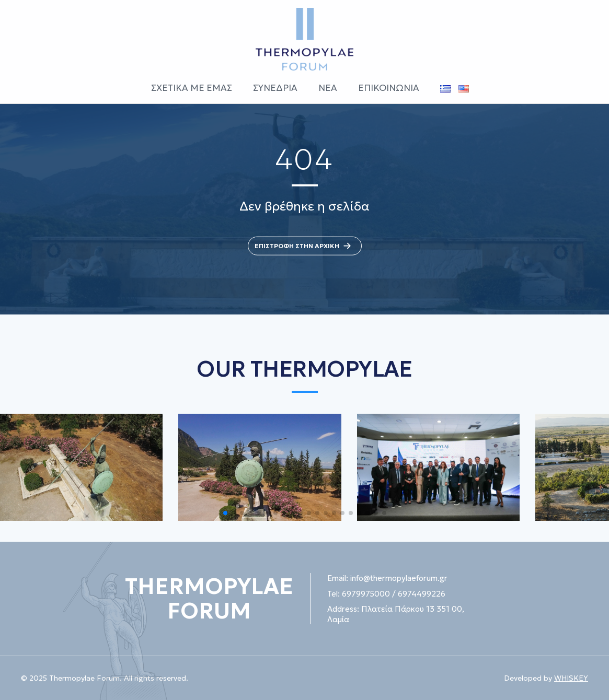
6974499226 (422, 594)
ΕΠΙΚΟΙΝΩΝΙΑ (389, 88)
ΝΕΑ (328, 88)
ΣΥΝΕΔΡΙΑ (275, 88)
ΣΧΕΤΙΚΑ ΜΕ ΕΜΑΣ (192, 88)
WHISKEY (571, 678)
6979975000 (366, 594)
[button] (225, 513)
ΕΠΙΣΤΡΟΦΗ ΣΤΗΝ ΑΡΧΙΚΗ (305, 246)
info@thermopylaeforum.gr (399, 578)
